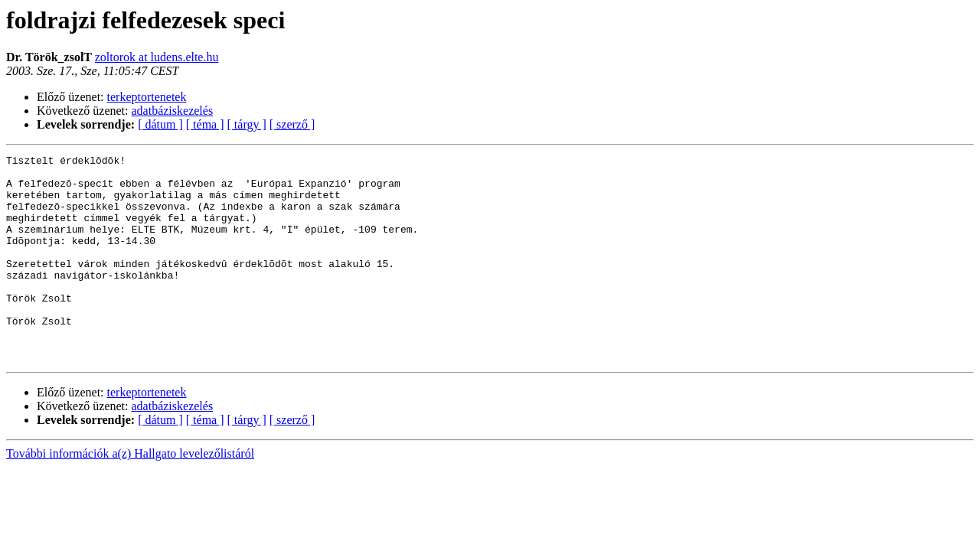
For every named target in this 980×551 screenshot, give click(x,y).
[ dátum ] (160, 124)
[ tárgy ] (247, 124)
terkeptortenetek (147, 97)
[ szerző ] (292, 124)
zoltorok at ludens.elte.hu (157, 57)
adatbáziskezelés (173, 111)
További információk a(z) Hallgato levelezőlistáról (130, 495)
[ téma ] (205, 124)
